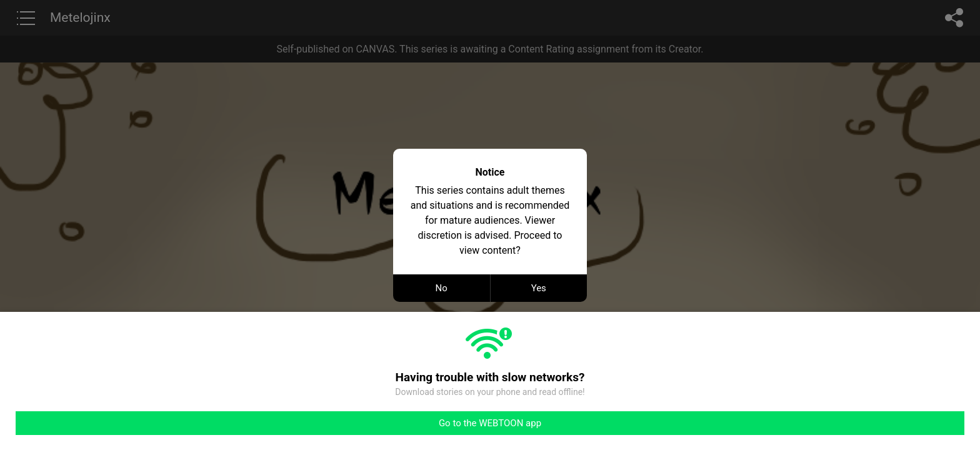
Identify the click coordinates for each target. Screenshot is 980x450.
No (442, 288)
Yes (539, 288)
